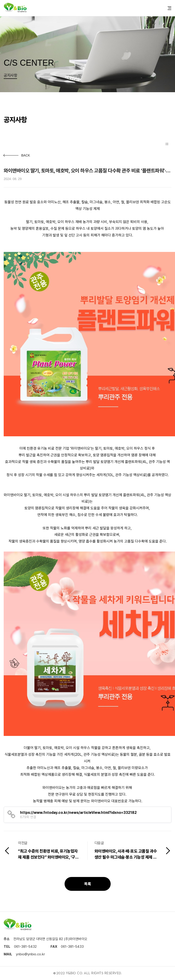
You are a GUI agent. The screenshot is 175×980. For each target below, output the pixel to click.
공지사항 (10, 75)
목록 (87, 884)
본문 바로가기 (0, 0)
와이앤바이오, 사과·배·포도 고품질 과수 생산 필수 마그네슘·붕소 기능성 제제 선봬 (126, 855)
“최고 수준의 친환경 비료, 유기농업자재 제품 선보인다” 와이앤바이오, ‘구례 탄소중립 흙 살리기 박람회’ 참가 (48, 855)
